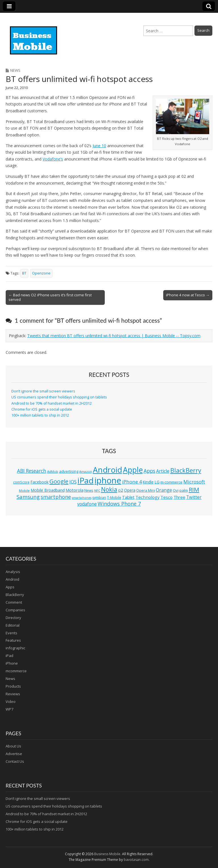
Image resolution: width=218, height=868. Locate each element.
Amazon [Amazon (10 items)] (86, 471)
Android (12, 579)
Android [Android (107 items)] (107, 470)
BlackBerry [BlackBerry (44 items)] (186, 470)
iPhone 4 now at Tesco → (188, 295)
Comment (14, 602)
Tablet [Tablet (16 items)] (128, 497)
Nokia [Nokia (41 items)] (109, 489)
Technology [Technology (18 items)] (147, 497)
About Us (13, 746)
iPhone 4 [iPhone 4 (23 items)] (132, 482)
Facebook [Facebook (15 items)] (39, 482)
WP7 (10, 709)
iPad (10, 656)
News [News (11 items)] (89, 490)
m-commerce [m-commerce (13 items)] (171, 482)
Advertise (14, 754)
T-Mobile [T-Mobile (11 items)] (114, 498)
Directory (13, 618)
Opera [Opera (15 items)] (130, 490)
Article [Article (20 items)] (163, 471)
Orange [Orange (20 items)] (164, 490)
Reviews (13, 694)
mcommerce (16, 671)
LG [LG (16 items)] (157, 482)
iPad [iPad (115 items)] (86, 480)
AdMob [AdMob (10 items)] (53, 471)
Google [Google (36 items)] (59, 481)
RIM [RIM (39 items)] (194, 489)
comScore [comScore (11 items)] (21, 482)
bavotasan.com (136, 860)
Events (11, 633)
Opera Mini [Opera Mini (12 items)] (146, 490)
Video (11, 702)
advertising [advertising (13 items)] (69, 471)
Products (13, 686)
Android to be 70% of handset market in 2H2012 (52, 403)
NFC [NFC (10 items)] (97, 490)
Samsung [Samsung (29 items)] (28, 497)
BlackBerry (15, 595)
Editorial (13, 625)
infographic (15, 648)
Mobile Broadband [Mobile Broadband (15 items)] (48, 490)
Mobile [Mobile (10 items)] (24, 490)
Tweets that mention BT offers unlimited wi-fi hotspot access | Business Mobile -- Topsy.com (114, 336)
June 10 (99, 146)
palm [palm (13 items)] (184, 490)
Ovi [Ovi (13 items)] (176, 490)
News (15, 70)
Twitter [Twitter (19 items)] (194, 497)
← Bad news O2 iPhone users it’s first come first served (50, 297)
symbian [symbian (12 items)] (99, 498)
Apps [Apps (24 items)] (149, 471)
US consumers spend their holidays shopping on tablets (59, 397)
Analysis (13, 572)
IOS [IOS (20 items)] (73, 482)
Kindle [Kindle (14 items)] (148, 482)
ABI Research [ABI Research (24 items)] (32, 471)
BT (24, 273)
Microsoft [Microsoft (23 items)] (194, 482)
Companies (15, 610)
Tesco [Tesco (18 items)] (166, 497)
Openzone (41, 273)
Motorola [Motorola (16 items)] (75, 490)
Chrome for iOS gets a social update (42, 409)
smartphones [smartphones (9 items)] (82, 498)
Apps (10, 587)
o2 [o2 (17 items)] (121, 490)
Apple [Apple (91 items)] (133, 470)
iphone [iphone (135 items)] (108, 480)
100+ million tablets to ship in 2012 (40, 415)
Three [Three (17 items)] (179, 497)
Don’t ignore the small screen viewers (43, 391)
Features (13, 640)
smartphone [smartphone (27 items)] (56, 497)
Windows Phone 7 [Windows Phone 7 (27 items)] (119, 504)
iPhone (12, 663)
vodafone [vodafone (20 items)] (87, 504)
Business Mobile (107, 854)
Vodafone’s (53, 159)
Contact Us (15, 761)
